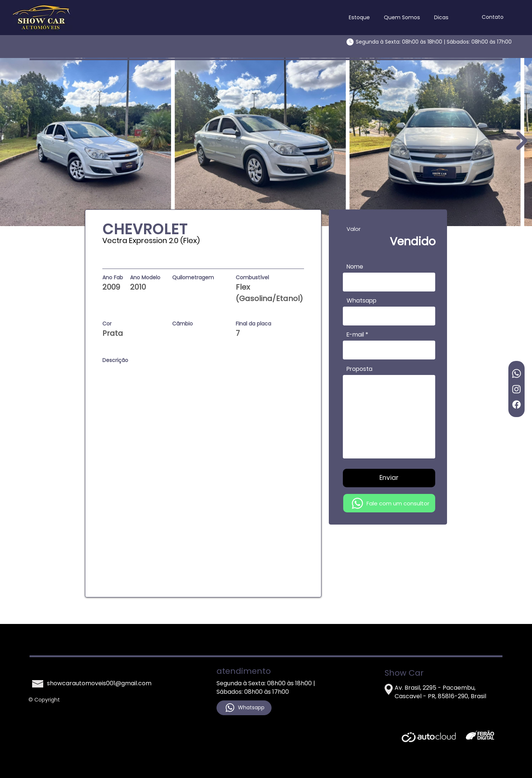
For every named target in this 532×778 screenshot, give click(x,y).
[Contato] (492, 17)
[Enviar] (389, 478)
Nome (355, 267)
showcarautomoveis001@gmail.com (99, 683)
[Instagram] (516, 389)
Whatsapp (362, 301)
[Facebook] (516, 405)
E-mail (355, 335)
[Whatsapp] (516, 373)
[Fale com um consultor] (389, 503)
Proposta (359, 369)
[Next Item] (522, 140)
